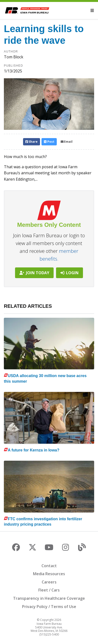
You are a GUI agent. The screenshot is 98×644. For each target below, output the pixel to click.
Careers (49, 582)
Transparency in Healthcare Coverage (49, 598)
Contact (49, 566)
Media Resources (49, 574)
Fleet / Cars (49, 590)
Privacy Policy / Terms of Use (49, 607)
